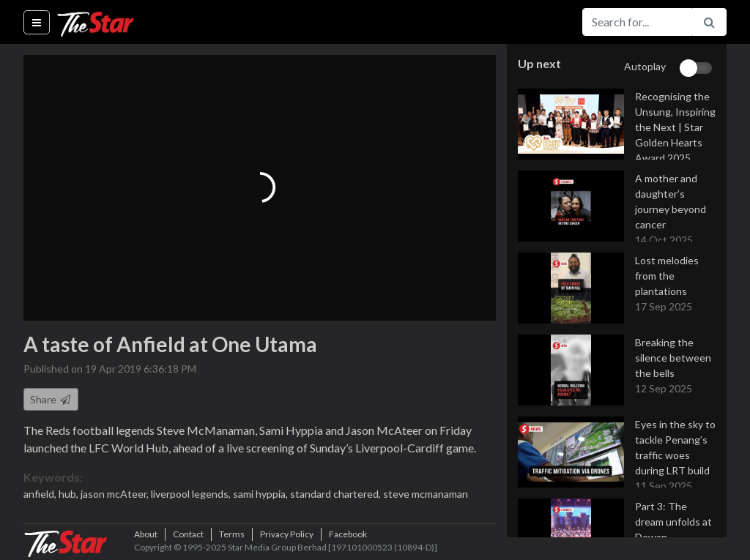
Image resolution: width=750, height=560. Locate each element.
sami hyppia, (261, 494)
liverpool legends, (192, 494)
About (146, 534)
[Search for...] (637, 22)
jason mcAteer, (116, 494)
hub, (70, 494)
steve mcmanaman (426, 494)
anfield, (41, 494)
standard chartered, (337, 494)
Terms (232, 534)
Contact (188, 534)
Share (51, 399)
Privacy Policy (287, 534)
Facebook (348, 534)
